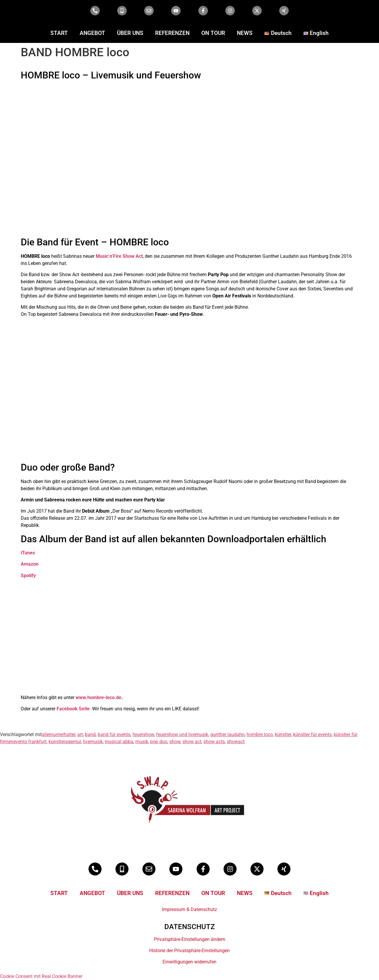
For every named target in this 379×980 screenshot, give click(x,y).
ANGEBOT (92, 33)
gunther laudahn (227, 734)
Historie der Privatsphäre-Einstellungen (189, 951)
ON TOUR (213, 33)
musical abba (119, 742)
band (90, 734)
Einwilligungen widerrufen (189, 962)
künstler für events (312, 734)
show (175, 742)
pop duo (159, 742)
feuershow (143, 734)
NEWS (245, 33)
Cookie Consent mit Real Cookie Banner (41, 976)
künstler (283, 734)
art (80, 734)
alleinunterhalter (58, 734)
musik (142, 742)
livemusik (93, 742)
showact (236, 742)
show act (192, 742)
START (59, 33)
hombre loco (260, 734)
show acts (214, 742)
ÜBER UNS (130, 33)
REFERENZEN (172, 33)
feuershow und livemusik (182, 734)
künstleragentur (65, 742)
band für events (114, 734)
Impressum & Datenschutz (189, 909)
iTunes (28, 553)
